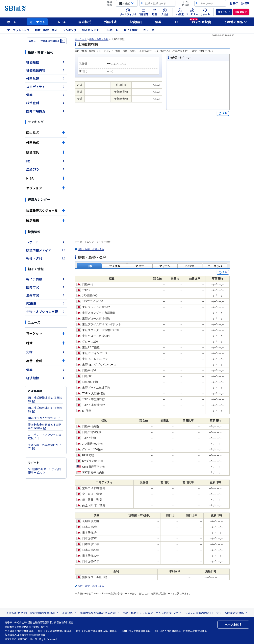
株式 (46, 343)
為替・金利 (46, 361)
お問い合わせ (17, 613)
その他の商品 (235, 22)
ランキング (70, 30)
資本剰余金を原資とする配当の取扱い (45, 426)
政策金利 (46, 103)
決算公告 (69, 613)
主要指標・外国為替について (45, 447)
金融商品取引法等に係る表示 (99, 613)
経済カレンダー (92, 30)
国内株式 (85, 22)
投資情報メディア (46, 250)
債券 (158, 22)
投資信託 (136, 22)
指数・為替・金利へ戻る (91, 249)
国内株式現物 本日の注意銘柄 (45, 399)
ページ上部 (233, 625)
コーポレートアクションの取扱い (45, 436)
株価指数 (46, 62)
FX (177, 22)
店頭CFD (46, 169)
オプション (46, 188)
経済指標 (46, 220)
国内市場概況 (46, 111)
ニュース (149, 30)
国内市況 (46, 287)
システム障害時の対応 (232, 613)
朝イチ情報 (131, 30)
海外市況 (46, 295)
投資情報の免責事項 (44, 613)
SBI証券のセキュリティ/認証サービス (44, 471)
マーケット (37, 22)
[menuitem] (234, 3)
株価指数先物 (46, 70)
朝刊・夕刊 (46, 258)
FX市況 (46, 303)
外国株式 (110, 22)
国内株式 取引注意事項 (44, 418)
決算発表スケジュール (46, 210)
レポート (113, 30)
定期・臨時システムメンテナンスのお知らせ (152, 613)
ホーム (12, 22)
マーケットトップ (18, 30)
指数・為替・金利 (46, 30)
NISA (62, 22)
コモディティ (46, 87)
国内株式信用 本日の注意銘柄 (45, 409)
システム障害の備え (199, 613)
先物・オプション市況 (46, 312)
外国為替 (46, 78)
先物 (46, 352)
